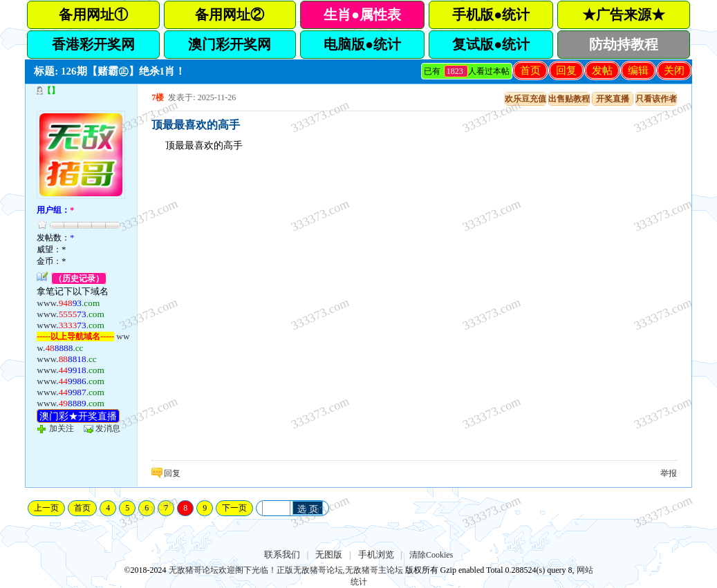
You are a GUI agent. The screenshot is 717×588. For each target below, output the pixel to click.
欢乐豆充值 (525, 99)
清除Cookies (431, 555)
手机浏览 (376, 554)
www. (68, 303)
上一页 (46, 508)
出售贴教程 (569, 99)
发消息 (108, 428)
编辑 (638, 70)
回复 (566, 70)
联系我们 (282, 554)
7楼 (158, 97)
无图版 (329, 554)
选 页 (308, 509)
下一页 (234, 508)
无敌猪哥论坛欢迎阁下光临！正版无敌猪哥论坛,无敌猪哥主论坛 (286, 570)
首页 (530, 70)
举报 (669, 473)
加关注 (62, 428)
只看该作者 (656, 99)
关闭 (674, 70)
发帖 (602, 70)
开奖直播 (613, 99)
